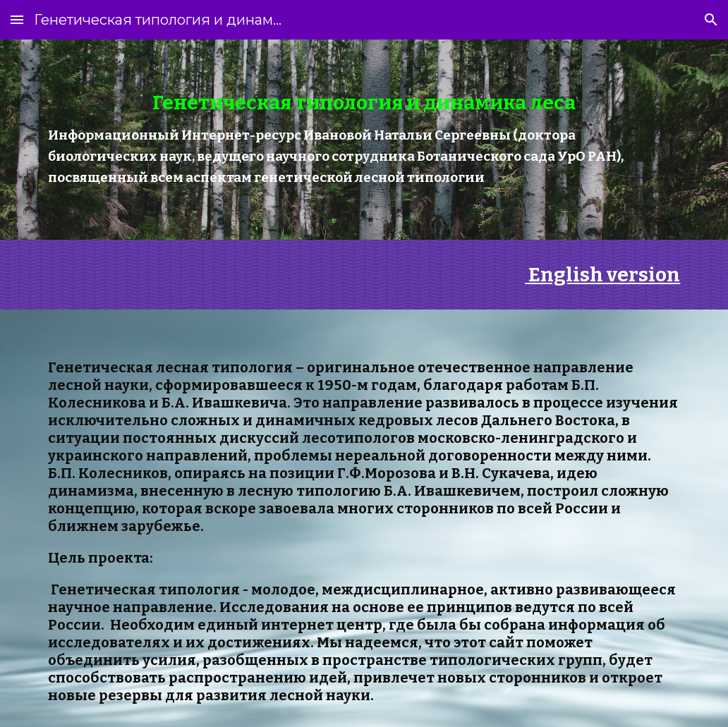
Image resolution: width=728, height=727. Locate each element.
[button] (17, 19)
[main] (364, 140)
